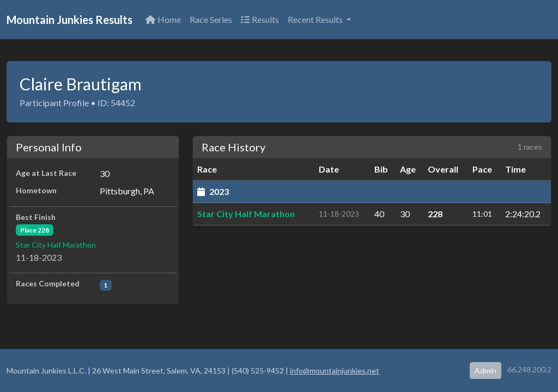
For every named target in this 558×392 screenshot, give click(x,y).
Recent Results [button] (316, 19)
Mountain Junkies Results (69, 20)
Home (163, 19)
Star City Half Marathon (56, 245)
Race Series (211, 19)
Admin (486, 370)
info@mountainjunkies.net (335, 370)
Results (260, 19)
